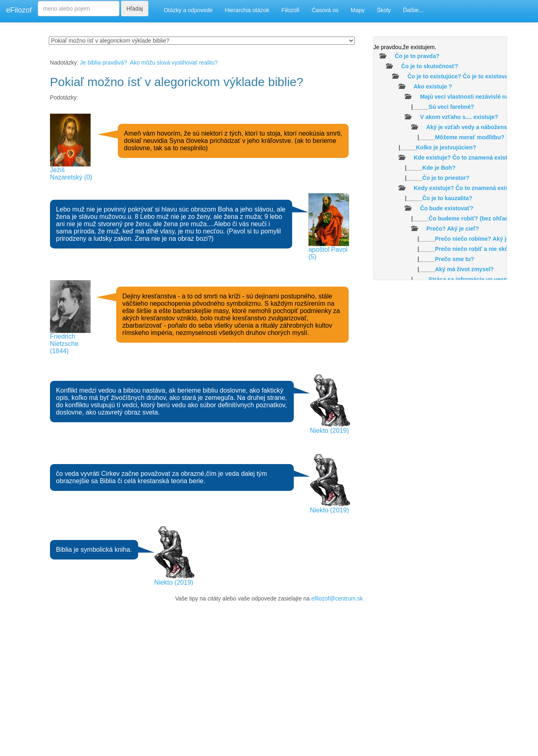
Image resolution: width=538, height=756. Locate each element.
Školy (384, 10)
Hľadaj (135, 9)
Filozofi (291, 10)
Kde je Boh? (439, 168)
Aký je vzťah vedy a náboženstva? (473, 127)
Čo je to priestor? (446, 178)
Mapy (358, 10)
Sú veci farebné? (451, 107)
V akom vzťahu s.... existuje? (459, 117)
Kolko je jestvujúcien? (446, 147)
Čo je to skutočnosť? (430, 66)
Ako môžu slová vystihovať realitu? (174, 63)
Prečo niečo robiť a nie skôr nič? (479, 249)
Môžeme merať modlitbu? (470, 137)
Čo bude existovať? (447, 208)
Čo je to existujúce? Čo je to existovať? (461, 76)
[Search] (79, 9)
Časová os (325, 10)
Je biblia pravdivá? (104, 63)
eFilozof (19, 10)
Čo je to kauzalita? (447, 198)
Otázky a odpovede (188, 10)
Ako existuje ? (433, 86)
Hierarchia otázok (247, 10)
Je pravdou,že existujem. (405, 47)
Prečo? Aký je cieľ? (452, 229)
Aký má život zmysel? (464, 269)
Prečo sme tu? (454, 259)
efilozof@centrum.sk (337, 598)
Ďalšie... (413, 10)
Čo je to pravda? (417, 56)
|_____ (424, 107)
